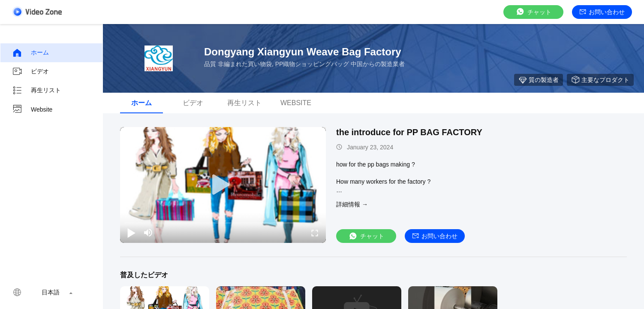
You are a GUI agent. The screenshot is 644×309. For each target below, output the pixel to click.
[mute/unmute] (148, 233)
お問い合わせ (602, 12)
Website (32, 109)
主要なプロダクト (600, 80)
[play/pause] (131, 233)
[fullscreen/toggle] (315, 233)
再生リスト (36, 91)
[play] (223, 185)
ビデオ (30, 72)
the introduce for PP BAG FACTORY (409, 132)
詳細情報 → (352, 204)
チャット (533, 12)
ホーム (30, 53)
